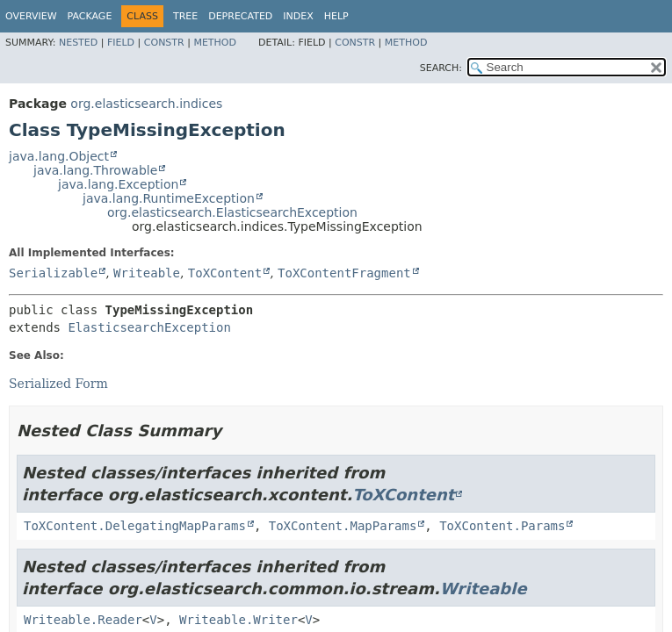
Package (90, 16)
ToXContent (225, 273)
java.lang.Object (59, 156)
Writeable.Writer (238, 620)
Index (298, 16)
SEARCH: (441, 68)
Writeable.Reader (83, 620)
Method (215, 43)
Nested (78, 43)
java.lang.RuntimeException (169, 198)
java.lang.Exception (118, 184)
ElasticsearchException (149, 327)
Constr (164, 43)
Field (121, 43)
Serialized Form (58, 384)
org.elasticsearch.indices (146, 104)
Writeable (147, 273)
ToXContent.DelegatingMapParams (135, 526)
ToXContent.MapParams (343, 526)
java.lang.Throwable (95, 170)
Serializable (53, 273)
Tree (185, 16)
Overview (31, 16)
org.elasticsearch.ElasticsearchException (232, 212)
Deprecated (240, 16)
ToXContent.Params (502, 526)
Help (336, 16)
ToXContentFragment (344, 273)
